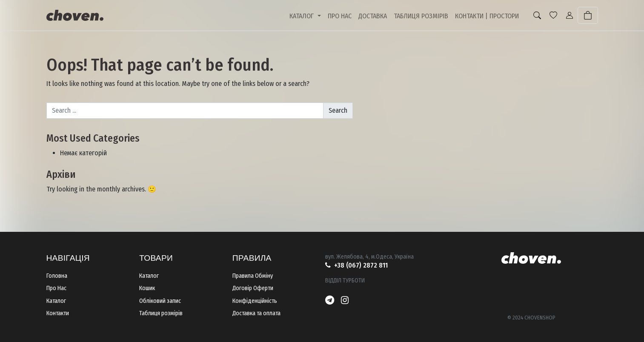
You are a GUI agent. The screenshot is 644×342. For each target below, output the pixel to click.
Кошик (147, 288)
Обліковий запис (160, 301)
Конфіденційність (255, 301)
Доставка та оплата (256, 313)
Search (338, 110)
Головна (57, 276)
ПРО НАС (340, 16)
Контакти (58, 313)
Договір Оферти (253, 288)
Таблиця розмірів (161, 313)
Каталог (56, 301)
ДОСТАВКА (373, 16)
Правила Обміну (253, 276)
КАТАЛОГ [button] (302, 16)
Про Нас (56, 288)
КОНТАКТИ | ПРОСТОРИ (487, 16)
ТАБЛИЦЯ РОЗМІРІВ (421, 16)
